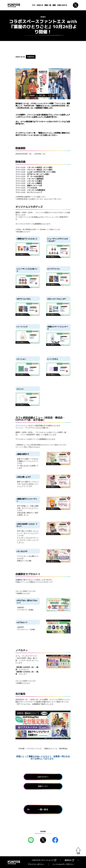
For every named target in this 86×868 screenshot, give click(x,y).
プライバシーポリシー (36, 864)
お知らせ (40, 5)
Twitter (76, 5)
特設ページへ (43, 786)
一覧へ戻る (43, 809)
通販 (54, 5)
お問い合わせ (62, 5)
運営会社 (68, 860)
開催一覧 (48, 5)
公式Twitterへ (43, 777)
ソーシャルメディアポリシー (63, 864)
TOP (34, 5)
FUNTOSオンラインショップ (43, 860)
